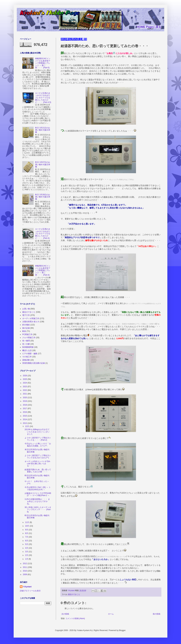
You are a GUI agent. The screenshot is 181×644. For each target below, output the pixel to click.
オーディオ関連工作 (31, 318)
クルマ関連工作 (29, 338)
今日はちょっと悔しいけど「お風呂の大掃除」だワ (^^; (38, 445)
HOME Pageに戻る (149, 27)
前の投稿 (157, 614)
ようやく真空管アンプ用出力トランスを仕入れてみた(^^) (38, 457)
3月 (27, 552)
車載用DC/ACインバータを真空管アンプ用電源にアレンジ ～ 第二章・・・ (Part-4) (43, 270)
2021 (25, 394)
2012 (25, 564)
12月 (27, 426)
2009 (25, 574)
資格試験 (26, 360)
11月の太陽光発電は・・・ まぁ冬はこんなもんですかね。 (37, 501)
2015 (25, 416)
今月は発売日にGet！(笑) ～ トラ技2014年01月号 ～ (38, 488)
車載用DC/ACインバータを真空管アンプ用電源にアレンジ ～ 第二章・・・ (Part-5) (43, 63)
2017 (25, 409)
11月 (27, 522)
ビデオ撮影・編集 (30, 354)
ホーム (111, 614)
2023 (25, 387)
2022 (25, 390)
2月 (27, 555)
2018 (25, 405)
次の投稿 (65, 614)
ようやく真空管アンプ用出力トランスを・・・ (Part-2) (38, 439)
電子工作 (26, 315)
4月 (27, 548)
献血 (24, 331)
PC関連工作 (27, 334)
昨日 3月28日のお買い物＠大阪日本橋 (43, 197)
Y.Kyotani (27, 587)
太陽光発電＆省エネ (31, 322)
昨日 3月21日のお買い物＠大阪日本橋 (43, 130)
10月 (27, 526)
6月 (27, 541)
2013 (25, 423)
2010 (25, 571)
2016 (25, 412)
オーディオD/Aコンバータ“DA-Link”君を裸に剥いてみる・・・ (38, 464)
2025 (25, 379)
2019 (25, 401)
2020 (25, 398)
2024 (25, 383)
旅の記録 (26, 328)
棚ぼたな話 (27, 350)
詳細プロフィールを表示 (30, 591)
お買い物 (26, 309)
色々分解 (26, 344)
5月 (27, 544)
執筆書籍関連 (28, 347)
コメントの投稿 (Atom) (75, 618)
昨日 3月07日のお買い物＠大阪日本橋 (43, 164)
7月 (27, 537)
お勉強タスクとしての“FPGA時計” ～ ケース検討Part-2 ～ (38, 494)
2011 (25, 567)
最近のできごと (74, 594)
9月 (27, 530)
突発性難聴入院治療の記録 (34, 363)
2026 (25, 376)
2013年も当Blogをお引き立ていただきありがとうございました (37, 432)
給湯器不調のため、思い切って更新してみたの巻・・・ (38, 471)
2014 (25, 419)
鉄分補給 (26, 325)
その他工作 (27, 357)
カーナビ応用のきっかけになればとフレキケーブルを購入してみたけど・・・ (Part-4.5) (43, 98)
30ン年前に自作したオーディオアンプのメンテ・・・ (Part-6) (38, 510)
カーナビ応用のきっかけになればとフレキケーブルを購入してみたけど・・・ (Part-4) (43, 234)
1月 (27, 559)
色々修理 (26, 341)
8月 (27, 533)
